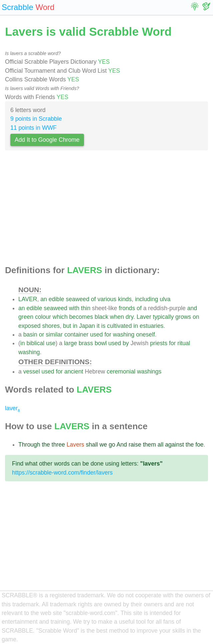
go (112, 445)
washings (149, 372)
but (67, 326)
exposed (29, 326)
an (44, 299)
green (26, 317)
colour (43, 317)
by (126, 343)
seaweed (78, 299)
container (76, 335)
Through (29, 445)
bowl (101, 343)
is (103, 326)
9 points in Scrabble (36, 119)
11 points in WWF (33, 128)
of (93, 299)
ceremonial (121, 372)
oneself (145, 335)
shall (92, 445)
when (117, 317)
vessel (32, 372)
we (103, 445)
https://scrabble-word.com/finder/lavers (62, 473)
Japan (87, 326)
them (149, 445)
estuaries (151, 326)
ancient (74, 372)
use (51, 343)
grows (183, 317)
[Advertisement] (106, 210)
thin (86, 308)
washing (124, 335)
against (174, 445)
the (46, 445)
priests (159, 343)
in (75, 326)
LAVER (28, 299)
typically (163, 317)
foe (199, 445)
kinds (125, 299)
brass (86, 343)
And (121, 445)
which (60, 317)
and (192, 308)
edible (56, 299)
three (58, 445)
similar (54, 335)
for (108, 335)
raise (135, 445)
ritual (184, 343)
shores (51, 326)
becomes (81, 317)
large (70, 343)
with (74, 308)
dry (129, 317)
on (196, 317)
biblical (35, 343)
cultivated (119, 326)
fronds (127, 308)
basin (30, 335)
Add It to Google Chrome (47, 140)
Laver (144, 317)
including (146, 299)
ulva (165, 299)
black (101, 317)
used (96, 335)
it (98, 326)
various (107, 299)
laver (12, 408)
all (161, 445)
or (42, 335)
